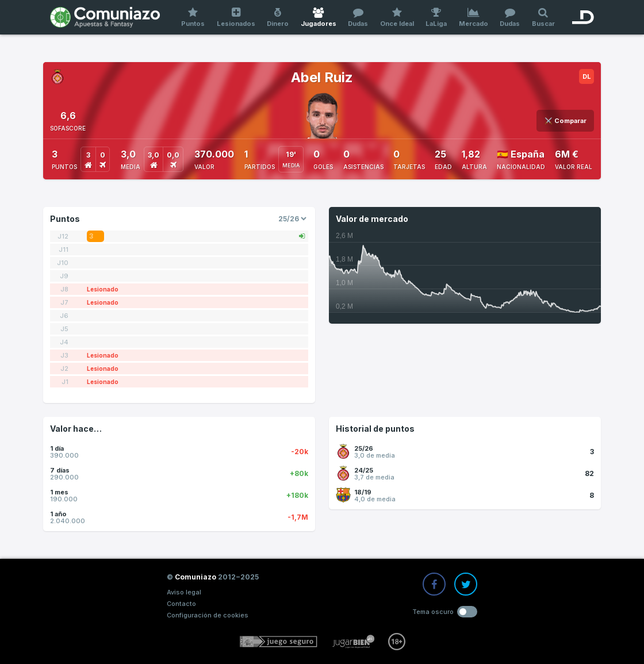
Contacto (181, 604)
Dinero (278, 18)
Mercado (474, 18)
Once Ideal (397, 18)
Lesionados (236, 18)
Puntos (193, 18)
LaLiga (436, 18)
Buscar (544, 18)
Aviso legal (184, 592)
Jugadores (319, 18)
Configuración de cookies (208, 615)
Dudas (358, 18)
